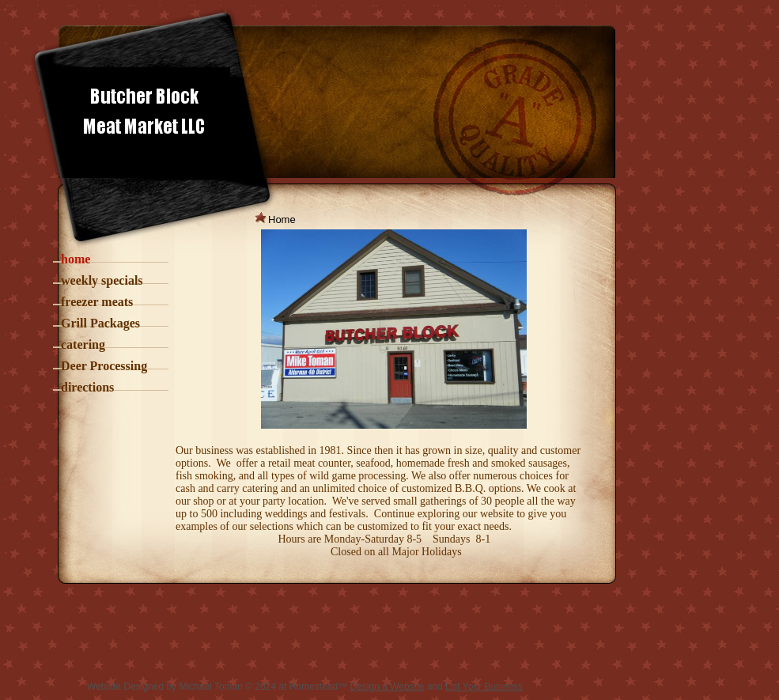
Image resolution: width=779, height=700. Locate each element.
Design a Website (387, 687)
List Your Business (484, 687)
